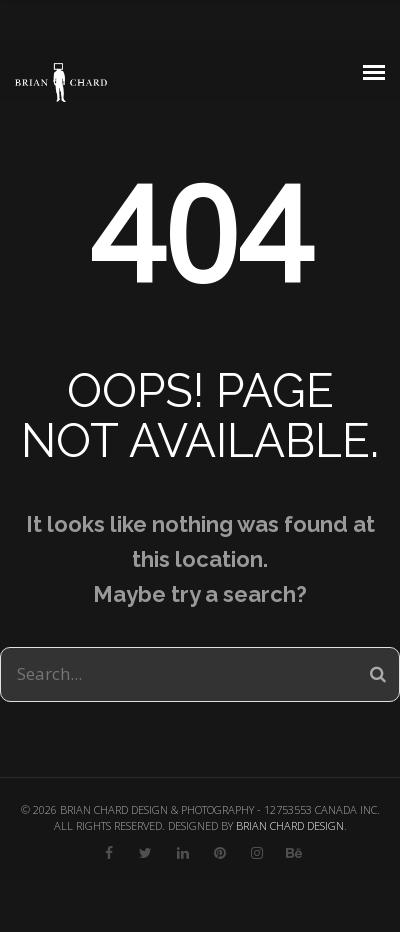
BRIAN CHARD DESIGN (290, 825)
